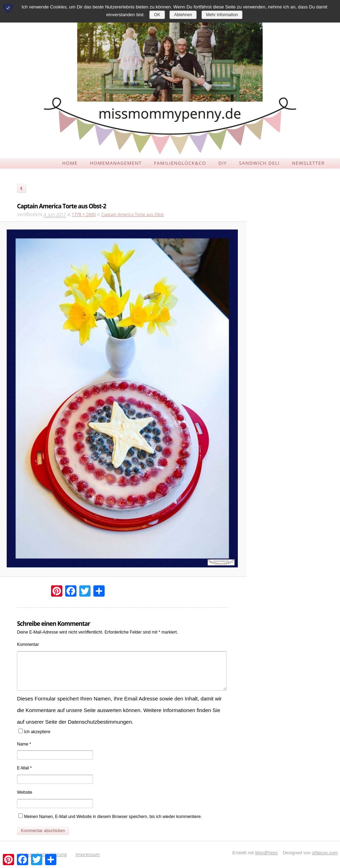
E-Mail (24, 768)
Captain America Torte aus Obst (133, 215)
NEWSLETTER (308, 163)
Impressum (88, 854)
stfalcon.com (325, 853)
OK (157, 15)
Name (24, 744)
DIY (223, 163)
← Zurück (21, 189)
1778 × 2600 (84, 215)
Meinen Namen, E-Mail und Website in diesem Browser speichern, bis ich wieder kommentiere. (113, 817)
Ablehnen (183, 15)
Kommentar (28, 644)
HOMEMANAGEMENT (116, 163)
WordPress (266, 853)
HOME (70, 163)
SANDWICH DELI (259, 163)
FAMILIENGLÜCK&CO (180, 163)
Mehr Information (222, 15)
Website (24, 792)
